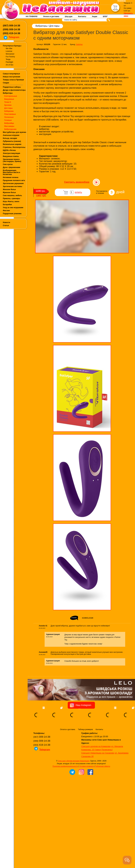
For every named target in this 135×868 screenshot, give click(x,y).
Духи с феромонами (12, 167)
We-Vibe (9, 48)
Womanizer (10, 54)
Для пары (8, 108)
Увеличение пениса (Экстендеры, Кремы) (12, 160)
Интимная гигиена (11, 177)
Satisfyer (79, 44)
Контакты (82, 16)
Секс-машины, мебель (12, 195)
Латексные (9, 117)
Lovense (9, 51)
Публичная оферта (103, 766)
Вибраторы (8, 93)
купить (78, 192)
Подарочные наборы (12, 87)
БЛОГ (105, 16)
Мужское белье (9, 192)
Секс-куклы (8, 164)
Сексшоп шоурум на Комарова (96, 746)
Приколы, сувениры (11, 198)
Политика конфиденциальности (65, 766)
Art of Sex (10, 65)
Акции (95, 16)
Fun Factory (10, 57)
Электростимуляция (11, 153)
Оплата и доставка (51, 16)
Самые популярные (11, 74)
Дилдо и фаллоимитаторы (14, 90)
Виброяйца (9, 123)
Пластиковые (10, 114)
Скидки (6, 83)
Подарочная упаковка (12, 214)
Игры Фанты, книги (11, 202)
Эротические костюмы (12, 186)
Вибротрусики (10, 129)
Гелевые (8, 120)
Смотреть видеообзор (77, 182)
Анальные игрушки (11, 135)
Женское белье (9, 189)
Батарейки (7, 205)
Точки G (8, 102)
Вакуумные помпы (11, 156)
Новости (6, 222)
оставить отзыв (88, 618)
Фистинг (6, 211)
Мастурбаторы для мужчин (14, 132)
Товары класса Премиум (13, 80)
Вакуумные (9, 99)
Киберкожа (9, 111)
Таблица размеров (85, 729)
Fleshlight (9, 62)
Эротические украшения (13, 183)
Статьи (6, 225)
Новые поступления (12, 77)
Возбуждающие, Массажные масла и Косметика (11, 172)
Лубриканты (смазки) (12, 141)
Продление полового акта (14, 180)
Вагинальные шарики (12, 144)
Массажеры (9, 126)
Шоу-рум (69, 16)
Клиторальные (11, 96)
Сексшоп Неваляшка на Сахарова (98, 753)
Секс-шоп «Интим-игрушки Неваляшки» (74, 761)
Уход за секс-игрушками (13, 208)
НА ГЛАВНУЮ (32, 16)
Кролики (8, 105)
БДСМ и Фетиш (9, 150)
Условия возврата (86, 766)
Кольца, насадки (10, 138)
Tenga (8, 59)
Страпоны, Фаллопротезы (14, 147)
